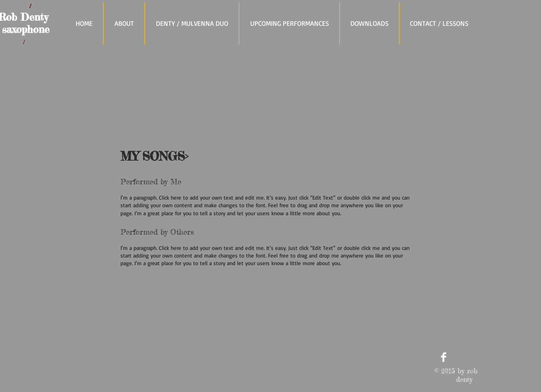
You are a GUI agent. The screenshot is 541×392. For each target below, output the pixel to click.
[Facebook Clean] (444, 357)
